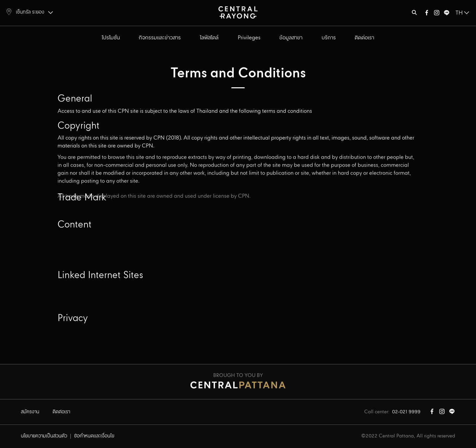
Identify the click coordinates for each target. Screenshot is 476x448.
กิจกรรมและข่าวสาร (160, 38)
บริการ (329, 38)
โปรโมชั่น (111, 38)
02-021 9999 (406, 412)
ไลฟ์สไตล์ (209, 38)
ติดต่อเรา (364, 38)
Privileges (249, 38)
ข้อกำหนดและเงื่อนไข (94, 436)
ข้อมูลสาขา (291, 38)
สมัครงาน (30, 412)
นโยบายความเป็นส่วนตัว (44, 436)
